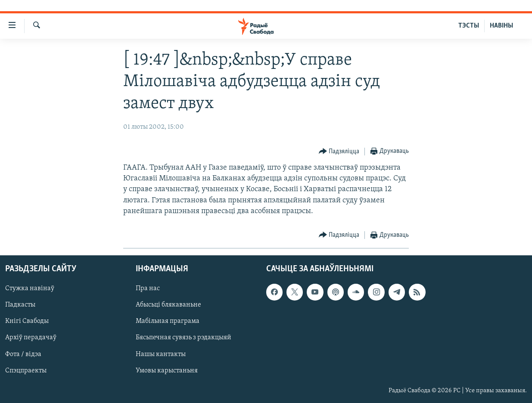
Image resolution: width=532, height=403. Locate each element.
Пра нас (148, 288)
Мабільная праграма (168, 322)
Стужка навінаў (30, 288)
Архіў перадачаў (31, 338)
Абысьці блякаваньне (168, 305)
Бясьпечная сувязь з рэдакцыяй (184, 338)
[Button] (339, 152)
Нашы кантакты (161, 354)
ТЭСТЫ (469, 26)
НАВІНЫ (501, 26)
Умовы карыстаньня (167, 371)
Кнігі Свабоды (27, 322)
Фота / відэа (23, 354)
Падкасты (20, 305)
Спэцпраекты (26, 371)
